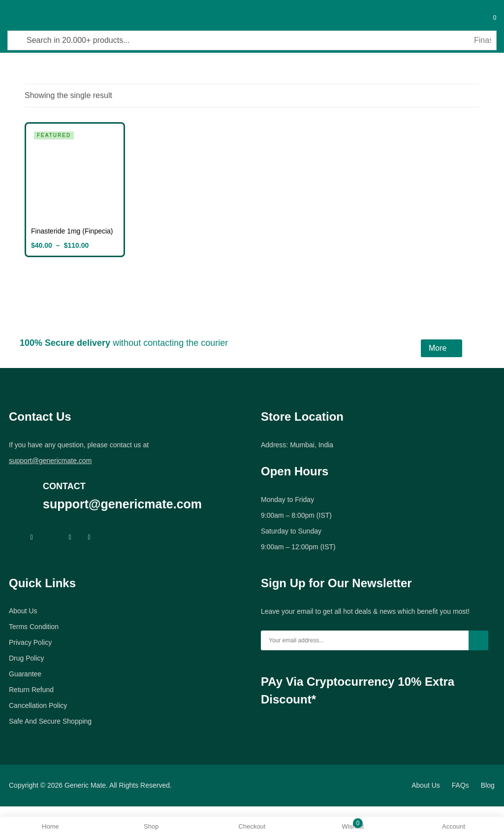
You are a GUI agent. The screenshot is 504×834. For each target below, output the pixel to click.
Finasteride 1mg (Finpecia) (72, 231)
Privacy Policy (30, 642)
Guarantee (25, 674)
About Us (23, 611)
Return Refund (31, 690)
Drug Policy (27, 658)
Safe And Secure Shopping (50, 721)
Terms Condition (34, 627)
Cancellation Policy (38, 705)
